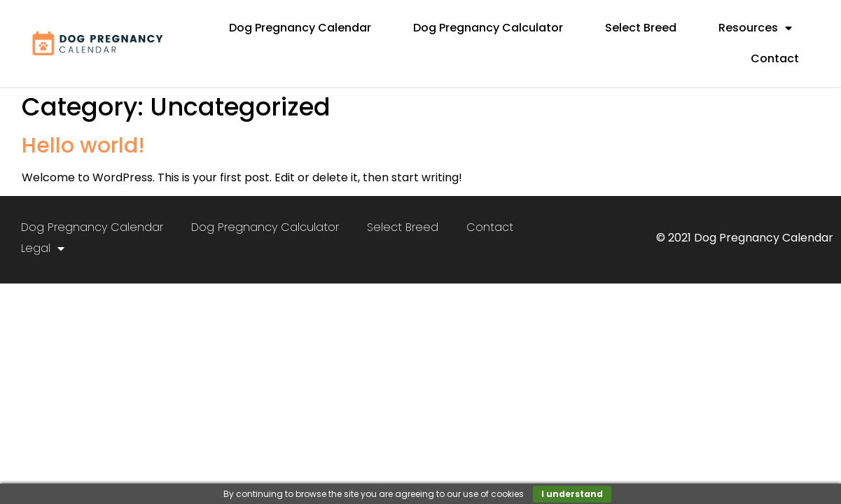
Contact (775, 58)
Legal (43, 248)
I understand (572, 494)
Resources (755, 28)
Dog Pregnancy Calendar (300, 28)
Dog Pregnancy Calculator (488, 28)
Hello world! (83, 146)
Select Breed (641, 28)
